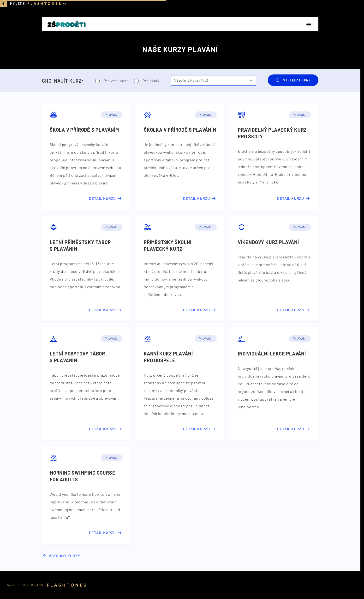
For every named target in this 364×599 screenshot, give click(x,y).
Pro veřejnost (112, 81)
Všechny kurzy (61, 556)
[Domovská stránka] (67, 24)
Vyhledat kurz (293, 80)
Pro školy (147, 81)
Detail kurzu (106, 198)
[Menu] (309, 24)
